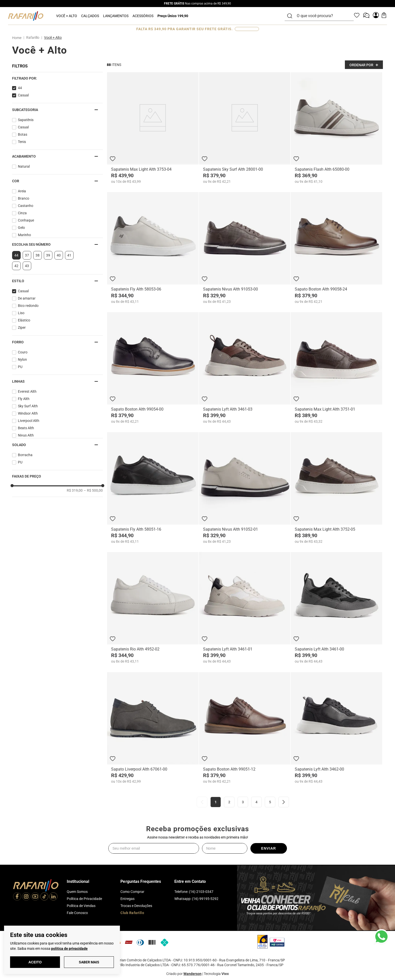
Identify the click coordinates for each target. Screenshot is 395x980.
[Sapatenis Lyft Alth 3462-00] (336, 728)
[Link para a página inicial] (18, 38)
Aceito (35, 962)
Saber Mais (89, 962)
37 (27, 255)
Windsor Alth (28, 413)
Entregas (127, 899)
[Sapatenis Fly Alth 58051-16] (153, 488)
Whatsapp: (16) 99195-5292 (196, 899)
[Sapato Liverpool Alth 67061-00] (153, 728)
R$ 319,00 (75, 490)
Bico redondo (28, 306)
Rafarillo (33, 38)
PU (20, 367)
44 (20, 88)
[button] (57, 78)
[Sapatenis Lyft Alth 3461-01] (245, 608)
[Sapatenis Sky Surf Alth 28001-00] (245, 128)
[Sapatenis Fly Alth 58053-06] (153, 248)
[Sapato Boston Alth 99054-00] (153, 368)
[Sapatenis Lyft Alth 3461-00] (336, 608)
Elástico (24, 320)
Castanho (26, 206)
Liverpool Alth (29, 421)
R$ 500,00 (93, 490)
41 (69, 255)
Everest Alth (27, 391)
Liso (21, 313)
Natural (24, 166)
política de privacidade (69, 949)
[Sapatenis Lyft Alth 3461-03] (245, 368)
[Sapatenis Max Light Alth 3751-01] (336, 368)
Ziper (22, 328)
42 (16, 266)
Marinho (24, 235)
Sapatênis (26, 120)
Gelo (21, 228)
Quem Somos (77, 892)
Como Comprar (132, 892)
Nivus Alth (26, 435)
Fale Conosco (77, 913)
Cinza (22, 213)
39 (48, 255)
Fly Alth (24, 399)
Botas (23, 134)
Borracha (25, 455)
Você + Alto (53, 38)
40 (59, 255)
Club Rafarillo (132, 913)
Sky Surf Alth (28, 406)
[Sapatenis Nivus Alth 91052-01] (245, 488)
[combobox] (322, 16)
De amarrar (27, 298)
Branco (24, 198)
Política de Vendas (81, 906)
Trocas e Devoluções (136, 906)
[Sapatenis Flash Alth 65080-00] (336, 128)
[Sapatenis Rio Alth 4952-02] (153, 608)
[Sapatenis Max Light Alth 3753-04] (153, 128)
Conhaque (26, 220)
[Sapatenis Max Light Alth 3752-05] (336, 488)
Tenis (22, 142)
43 (27, 266)
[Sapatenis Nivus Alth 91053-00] (245, 248)
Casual (23, 95)
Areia (22, 191)
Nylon (22, 359)
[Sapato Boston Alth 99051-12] (245, 728)
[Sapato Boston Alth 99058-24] (336, 248)
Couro (23, 352)
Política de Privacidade (84, 899)
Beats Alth (26, 428)
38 (38, 255)
